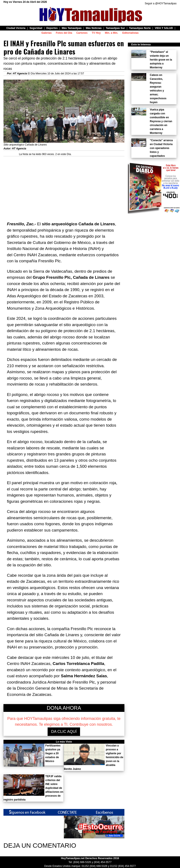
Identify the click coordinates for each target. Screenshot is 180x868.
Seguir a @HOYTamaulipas (161, 3)
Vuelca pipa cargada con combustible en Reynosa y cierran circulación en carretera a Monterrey (161, 121)
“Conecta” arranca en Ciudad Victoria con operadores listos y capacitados (161, 148)
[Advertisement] (64, 187)
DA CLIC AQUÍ (64, 732)
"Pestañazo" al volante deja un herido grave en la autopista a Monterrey (161, 60)
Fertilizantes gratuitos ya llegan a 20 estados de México (53, 753)
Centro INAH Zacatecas (35, 255)
